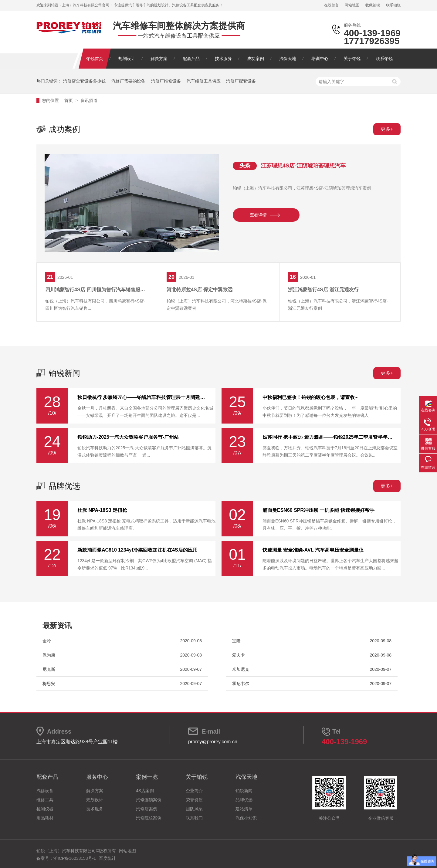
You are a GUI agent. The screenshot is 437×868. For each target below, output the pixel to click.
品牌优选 (64, 486)
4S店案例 (145, 791)
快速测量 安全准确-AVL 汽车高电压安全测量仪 (313, 550)
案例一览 (147, 777)
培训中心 (320, 59)
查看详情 (258, 215)
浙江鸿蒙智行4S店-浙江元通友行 (323, 290)
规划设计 (127, 59)
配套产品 (191, 59)
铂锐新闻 (64, 373)
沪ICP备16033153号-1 (75, 858)
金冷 (47, 641)
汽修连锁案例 (149, 800)
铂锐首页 (95, 59)
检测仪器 (45, 809)
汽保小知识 (246, 818)
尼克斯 (49, 669)
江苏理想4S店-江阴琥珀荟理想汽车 (303, 166)
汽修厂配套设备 (241, 81)
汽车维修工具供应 (204, 81)
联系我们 (194, 818)
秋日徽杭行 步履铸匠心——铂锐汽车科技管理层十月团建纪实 (143, 397)
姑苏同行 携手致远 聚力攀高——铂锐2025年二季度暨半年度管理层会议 (328, 437)
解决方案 (159, 59)
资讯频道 (89, 100)
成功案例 (256, 59)
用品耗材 (45, 818)
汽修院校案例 (149, 818)
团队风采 (194, 809)
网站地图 (352, 5)
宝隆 (236, 641)
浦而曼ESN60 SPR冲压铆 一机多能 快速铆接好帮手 (318, 510)
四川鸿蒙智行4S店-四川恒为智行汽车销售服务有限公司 (105, 290)
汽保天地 (288, 59)
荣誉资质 (194, 800)
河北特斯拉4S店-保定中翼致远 (200, 290)
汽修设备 (45, 791)
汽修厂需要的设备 (128, 81)
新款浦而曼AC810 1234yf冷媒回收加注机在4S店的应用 (137, 550)
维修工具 (45, 800)
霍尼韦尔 (241, 684)
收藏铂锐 (373, 5)
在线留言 (331, 5)
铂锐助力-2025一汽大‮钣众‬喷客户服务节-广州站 (128, 437)
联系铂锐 (393, 5)
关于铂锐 (352, 59)
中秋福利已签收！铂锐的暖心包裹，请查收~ (310, 397)
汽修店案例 (147, 809)
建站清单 (244, 809)
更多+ (387, 129)
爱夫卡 (239, 655)
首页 (69, 100)
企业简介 (194, 791)
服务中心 (97, 777)
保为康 (49, 655)
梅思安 (49, 684)
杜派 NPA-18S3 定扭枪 (102, 510)
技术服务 (223, 59)
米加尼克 (241, 669)
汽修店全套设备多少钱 (84, 81)
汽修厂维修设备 (166, 81)
